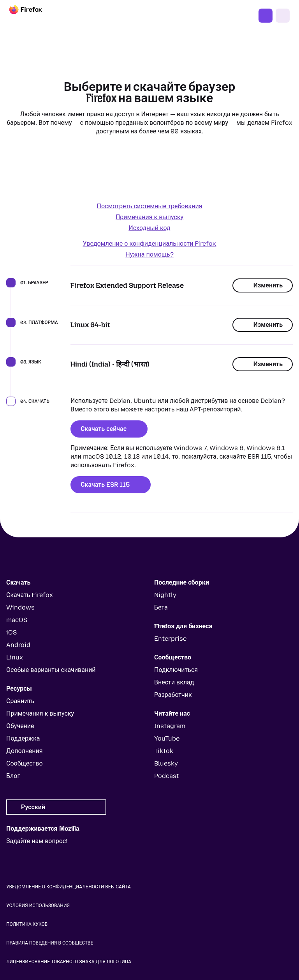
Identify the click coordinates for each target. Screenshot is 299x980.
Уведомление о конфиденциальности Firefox (150, 244)
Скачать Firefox (266, 16)
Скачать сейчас (109, 429)
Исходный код (149, 228)
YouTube (167, 738)
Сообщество (25, 763)
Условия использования (38, 906)
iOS (11, 632)
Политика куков (27, 924)
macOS (17, 620)
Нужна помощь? (149, 254)
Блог (13, 776)
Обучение (20, 726)
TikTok (164, 751)
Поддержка (23, 738)
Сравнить (20, 701)
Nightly (165, 595)
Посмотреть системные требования (150, 206)
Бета (161, 607)
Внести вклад (174, 682)
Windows (20, 607)
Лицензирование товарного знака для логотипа (69, 962)
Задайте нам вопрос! (37, 841)
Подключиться (176, 670)
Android (18, 645)
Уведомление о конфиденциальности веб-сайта (69, 887)
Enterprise (170, 639)
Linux (15, 657)
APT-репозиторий (215, 409)
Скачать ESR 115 (111, 485)
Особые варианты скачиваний (51, 670)
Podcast (167, 776)
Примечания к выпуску (149, 217)
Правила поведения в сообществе (50, 943)
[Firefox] (33, 16)
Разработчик (173, 695)
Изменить (263, 285)
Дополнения (25, 751)
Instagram (170, 726)
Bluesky (166, 763)
